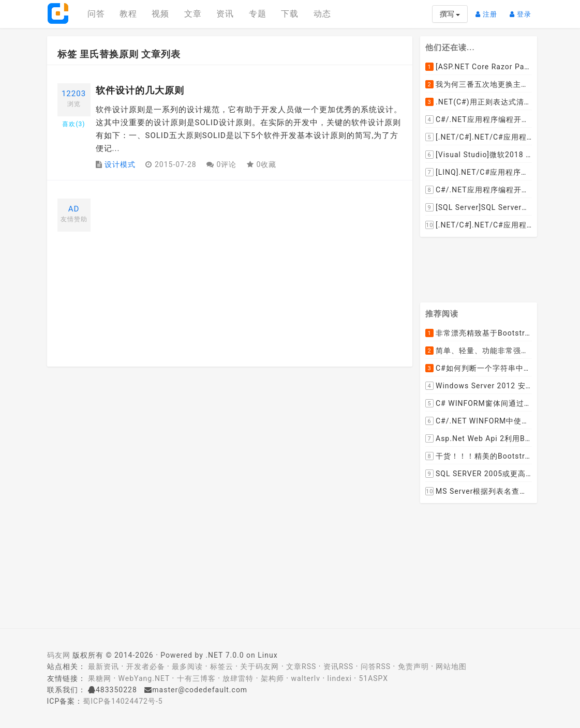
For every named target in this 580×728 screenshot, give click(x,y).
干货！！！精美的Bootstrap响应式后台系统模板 (479, 457)
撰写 (450, 14)
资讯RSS (338, 666)
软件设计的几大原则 (140, 90)
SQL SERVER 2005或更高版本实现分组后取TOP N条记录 (479, 474)
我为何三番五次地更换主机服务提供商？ (479, 84)
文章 (193, 14)
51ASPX (373, 678)
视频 (160, 14)
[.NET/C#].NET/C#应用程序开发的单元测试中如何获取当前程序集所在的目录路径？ (479, 137)
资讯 (225, 14)
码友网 (59, 655)
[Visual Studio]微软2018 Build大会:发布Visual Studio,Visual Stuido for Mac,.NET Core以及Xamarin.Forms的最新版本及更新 (479, 155)
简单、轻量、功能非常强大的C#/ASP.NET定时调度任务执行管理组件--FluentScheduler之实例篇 (479, 351)
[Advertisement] (249, 271)
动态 (322, 14)
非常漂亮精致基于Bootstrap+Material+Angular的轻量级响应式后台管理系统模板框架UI (479, 333)
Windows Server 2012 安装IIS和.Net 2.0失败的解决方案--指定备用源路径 (479, 386)
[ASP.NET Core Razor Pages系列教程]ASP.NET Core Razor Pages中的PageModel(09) (479, 67)
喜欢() (73, 124)
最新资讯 (103, 666)
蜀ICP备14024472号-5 (123, 701)
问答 (96, 14)
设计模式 (120, 164)
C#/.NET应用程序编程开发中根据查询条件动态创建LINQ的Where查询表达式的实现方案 (479, 190)
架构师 (272, 678)
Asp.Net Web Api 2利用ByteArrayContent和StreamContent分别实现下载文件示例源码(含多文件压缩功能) (479, 439)
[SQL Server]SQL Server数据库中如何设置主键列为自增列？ (479, 207)
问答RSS (376, 666)
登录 (523, 10)
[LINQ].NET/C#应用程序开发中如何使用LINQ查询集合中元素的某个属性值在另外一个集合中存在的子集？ (479, 172)
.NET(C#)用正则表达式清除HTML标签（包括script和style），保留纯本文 (479, 102)
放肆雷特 (238, 678)
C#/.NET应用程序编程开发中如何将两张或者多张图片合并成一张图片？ (479, 119)
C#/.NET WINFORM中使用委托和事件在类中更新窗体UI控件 (479, 421)
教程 (128, 14)
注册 (489, 10)
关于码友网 (259, 666)
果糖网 (100, 678)
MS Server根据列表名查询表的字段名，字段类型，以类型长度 (479, 492)
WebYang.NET (144, 678)
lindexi (340, 678)
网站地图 (451, 666)
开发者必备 (146, 666)
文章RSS (301, 666)
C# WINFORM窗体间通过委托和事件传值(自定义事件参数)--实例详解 (479, 404)
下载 (290, 14)
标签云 (222, 666)
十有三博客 (196, 678)
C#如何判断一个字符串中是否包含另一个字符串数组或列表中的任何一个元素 (479, 369)
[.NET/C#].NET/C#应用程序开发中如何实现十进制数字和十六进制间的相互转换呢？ (479, 225)
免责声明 (413, 666)
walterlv (306, 678)
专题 (258, 14)
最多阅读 (187, 666)
